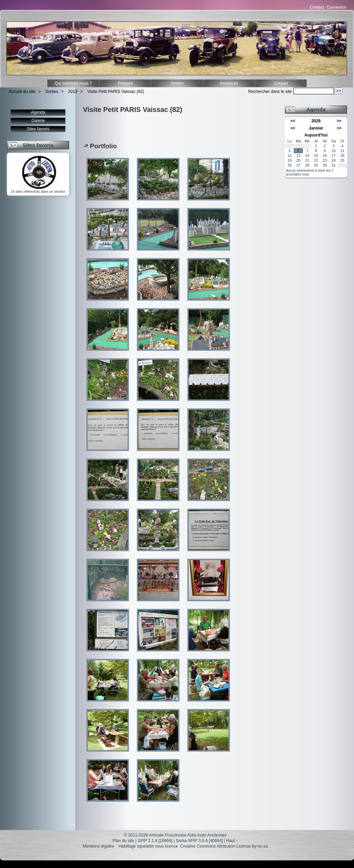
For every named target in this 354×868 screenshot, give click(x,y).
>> (339, 121)
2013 (73, 92)
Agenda (38, 112)
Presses (125, 83)
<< (293, 121)
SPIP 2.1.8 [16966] (155, 841)
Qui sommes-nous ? (73, 83)
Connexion (337, 7)
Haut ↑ (232, 841)
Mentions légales (99, 846)
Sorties (177, 83)
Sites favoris (38, 129)
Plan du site (123, 841)
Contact (317, 7)
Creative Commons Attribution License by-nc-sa (224, 846)
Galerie (38, 121)
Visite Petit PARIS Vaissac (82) (116, 92)
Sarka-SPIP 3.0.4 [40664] (199, 841)
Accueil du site (22, 92)
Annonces (229, 83)
